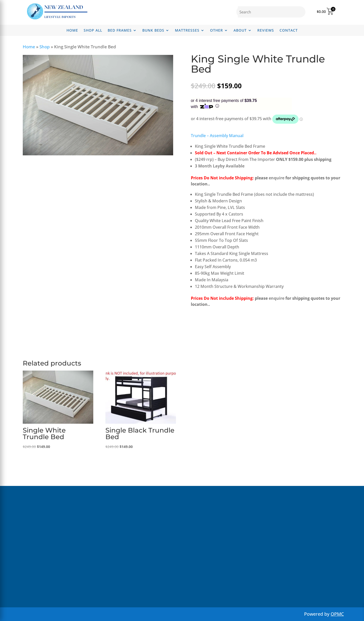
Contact (289, 31)
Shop (45, 47)
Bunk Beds (153, 31)
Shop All (93, 31)
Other (217, 31)
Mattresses (187, 31)
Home (72, 31)
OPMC (337, 614)
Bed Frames (120, 31)
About (240, 31)
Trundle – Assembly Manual (217, 136)
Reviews (266, 31)
